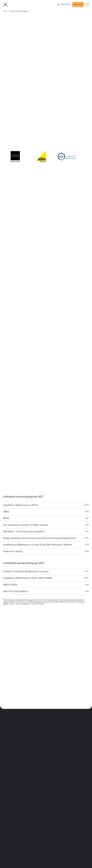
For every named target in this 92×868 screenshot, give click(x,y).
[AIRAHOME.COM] (5, 5)
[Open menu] (87, 4)
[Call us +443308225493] (64, 5)
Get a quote (78, 4)
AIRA (5, 11)
